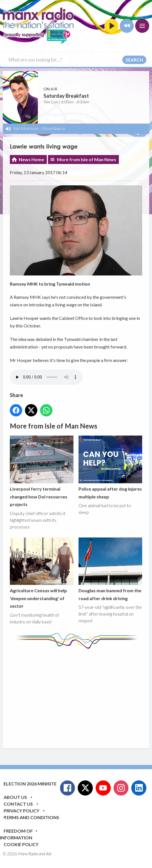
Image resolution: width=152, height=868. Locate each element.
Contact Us (18, 804)
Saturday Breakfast (66, 96)
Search (134, 60)
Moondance (53, 128)
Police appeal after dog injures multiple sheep (110, 468)
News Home (31, 159)
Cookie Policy (21, 844)
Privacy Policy (21, 811)
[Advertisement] (81, 694)
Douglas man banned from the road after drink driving (110, 569)
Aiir (49, 854)
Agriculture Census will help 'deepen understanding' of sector (42, 573)
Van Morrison (26, 128)
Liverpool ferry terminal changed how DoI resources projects (42, 471)
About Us (15, 797)
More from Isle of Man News (87, 159)
